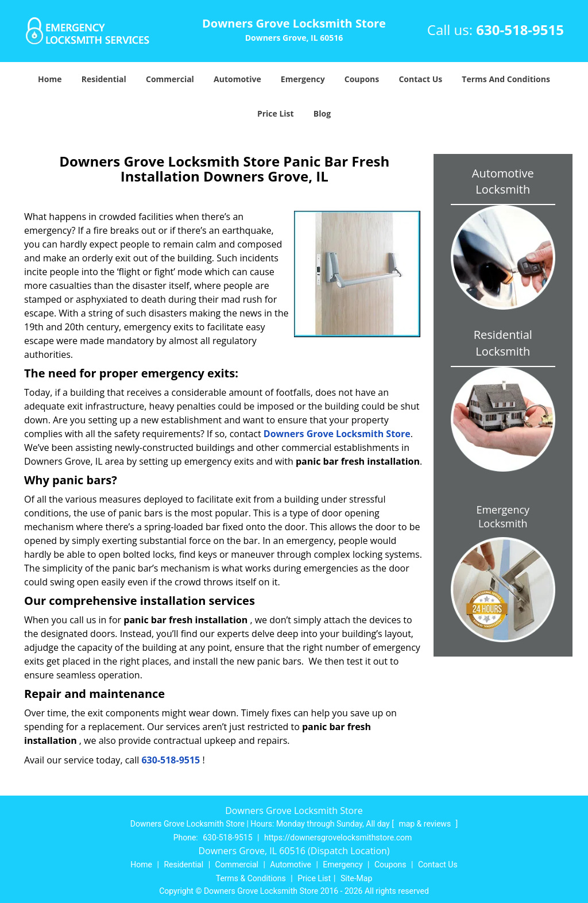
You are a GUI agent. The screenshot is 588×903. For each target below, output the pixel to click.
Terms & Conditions (251, 878)
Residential (104, 79)
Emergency (303, 79)
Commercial (170, 79)
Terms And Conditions (506, 79)
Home (50, 79)
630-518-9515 (520, 30)
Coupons (362, 79)
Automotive (237, 79)
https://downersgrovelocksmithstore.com (338, 838)
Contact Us (420, 79)
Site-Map (356, 878)
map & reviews (425, 824)
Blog (322, 113)
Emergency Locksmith (503, 516)
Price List (276, 113)
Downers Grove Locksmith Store (337, 434)
